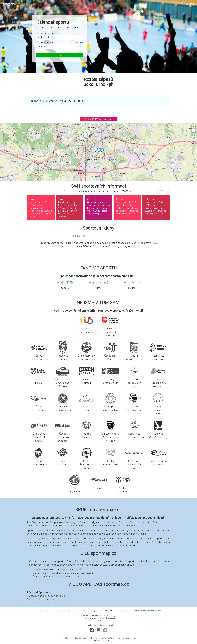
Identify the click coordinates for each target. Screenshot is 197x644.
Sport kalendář (67, 638)
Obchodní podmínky (83, 638)
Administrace (188, 4)
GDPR (94, 638)
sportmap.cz (77, 611)
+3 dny (78, 43)
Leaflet (181, 180)
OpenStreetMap (188, 180)
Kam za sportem (45, 33)
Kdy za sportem (45, 43)
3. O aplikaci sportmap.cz (41, 599)
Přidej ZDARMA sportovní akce (98, 119)
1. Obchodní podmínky (39, 592)
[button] (99, 150)
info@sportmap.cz (104, 620)
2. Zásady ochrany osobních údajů (46, 596)
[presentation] (161, 191)
